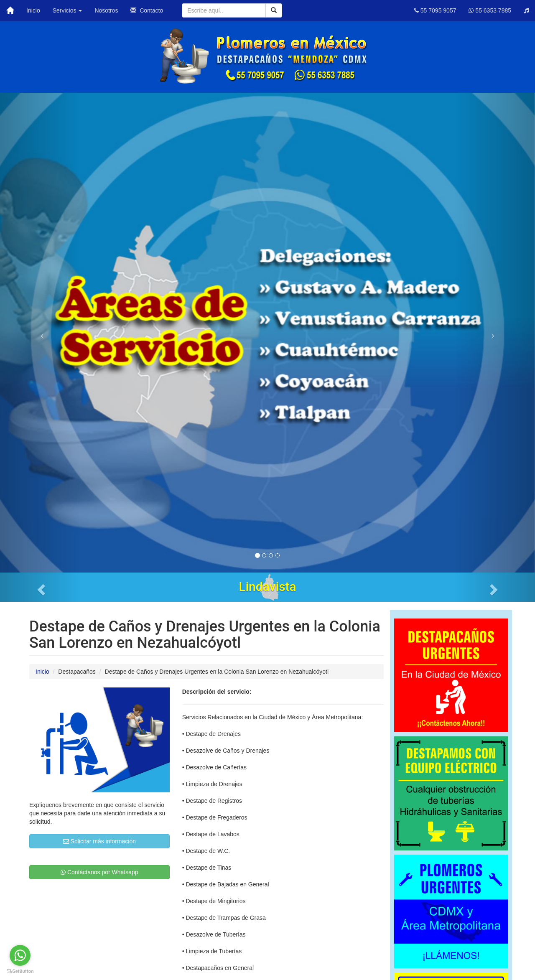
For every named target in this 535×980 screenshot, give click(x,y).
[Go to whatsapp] (20, 955)
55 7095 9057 (435, 10)
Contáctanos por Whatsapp (99, 872)
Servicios (68, 10)
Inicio (33, 10)
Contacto (147, 10)
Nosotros (106, 10)
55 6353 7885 (490, 10)
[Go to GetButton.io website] (20, 971)
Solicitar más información (99, 841)
